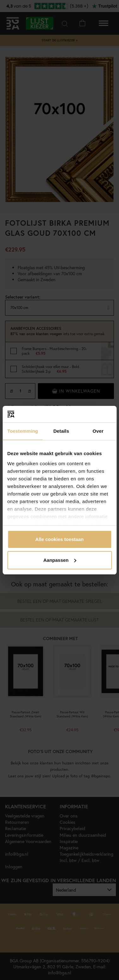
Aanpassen (60, 560)
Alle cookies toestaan (59, 539)
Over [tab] (98, 431)
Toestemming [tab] (23, 431)
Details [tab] (61, 431)
